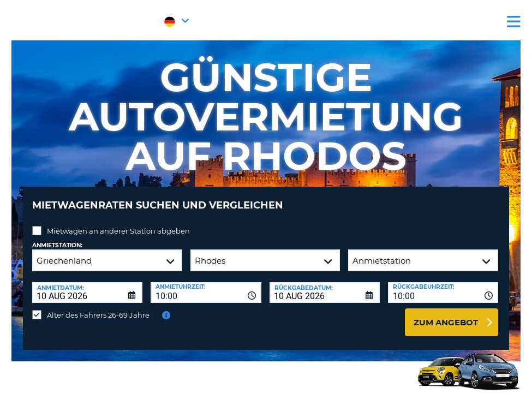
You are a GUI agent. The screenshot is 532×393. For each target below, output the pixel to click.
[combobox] (206, 284)
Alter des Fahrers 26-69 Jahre (98, 307)
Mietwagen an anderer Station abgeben (118, 223)
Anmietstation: (57, 237)
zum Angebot (446, 314)
